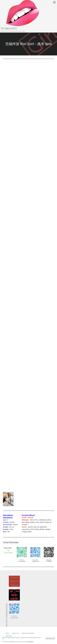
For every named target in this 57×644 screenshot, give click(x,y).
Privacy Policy (9, 636)
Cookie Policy (30, 642)
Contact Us (15, 633)
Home (7, 633)
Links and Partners (28, 633)
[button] (55, 2)
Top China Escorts (9, 28)
